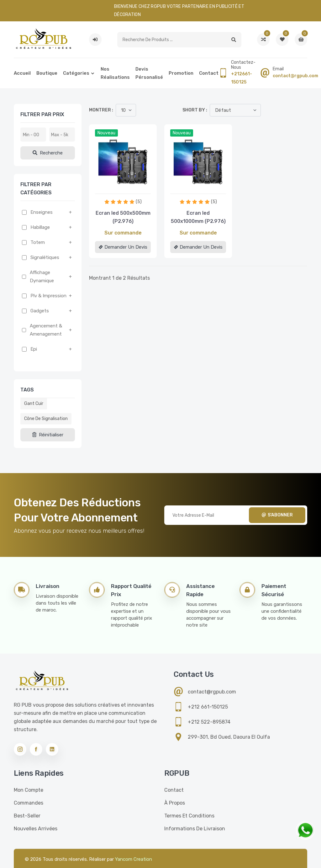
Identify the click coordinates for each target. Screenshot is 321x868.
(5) (139, 202)
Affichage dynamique (42, 277)
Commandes (29, 803)
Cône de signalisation (46, 419)
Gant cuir (34, 404)
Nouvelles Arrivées (36, 829)
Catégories (76, 73)
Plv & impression (48, 296)
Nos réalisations (115, 73)
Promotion (181, 73)
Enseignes (42, 212)
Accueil (22, 73)
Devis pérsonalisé (149, 73)
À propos (175, 803)
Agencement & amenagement (46, 330)
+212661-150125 (242, 78)
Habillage (40, 227)
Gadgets (40, 311)
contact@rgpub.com (295, 76)
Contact (209, 73)
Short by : (195, 110)
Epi (34, 349)
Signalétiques (45, 257)
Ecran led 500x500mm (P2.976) (123, 217)
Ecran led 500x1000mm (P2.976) (198, 217)
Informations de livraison (195, 829)
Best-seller (27, 816)
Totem (38, 242)
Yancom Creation (134, 859)
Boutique (47, 73)
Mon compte (29, 790)
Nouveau (106, 133)
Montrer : (101, 110)
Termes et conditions (189, 816)
